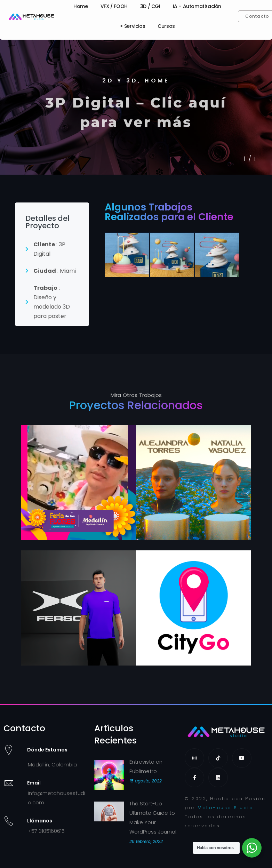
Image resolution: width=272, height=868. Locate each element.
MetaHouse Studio (225, 808)
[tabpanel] (136, 105)
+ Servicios (133, 26)
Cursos (166, 26)
